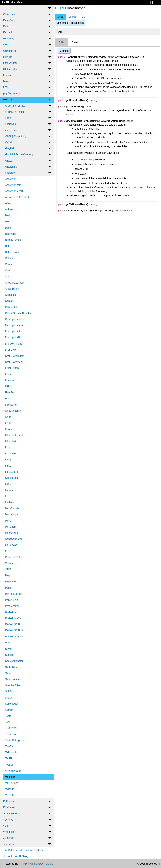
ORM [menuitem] (8, 569)
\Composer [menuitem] (9, 14)
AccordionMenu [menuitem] (14, 191)
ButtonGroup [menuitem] (12, 252)
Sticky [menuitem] (8, 698)
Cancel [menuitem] (9, 264)
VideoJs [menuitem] (10, 789)
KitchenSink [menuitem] (12, 478)
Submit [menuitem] (9, 710)
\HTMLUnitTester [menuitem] (15, 112)
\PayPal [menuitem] (9, 148)
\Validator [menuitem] (10, 173)
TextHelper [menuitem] (11, 728)
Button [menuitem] (9, 246)
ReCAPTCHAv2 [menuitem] (14, 630)
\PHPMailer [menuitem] (9, 801)
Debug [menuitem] (9, 301)
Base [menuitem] (8, 228)
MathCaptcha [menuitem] (13, 508)
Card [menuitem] (8, 270)
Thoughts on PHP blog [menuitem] (15, 856)
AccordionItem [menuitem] (13, 185)
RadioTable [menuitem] (11, 612)
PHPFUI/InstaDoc (12, 2)
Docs (60, 17)
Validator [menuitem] (10, 777)
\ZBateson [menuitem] (8, 838)
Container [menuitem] (11, 295)
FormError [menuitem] (11, 405)
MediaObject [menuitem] (12, 514)
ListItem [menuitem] (10, 502)
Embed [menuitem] (9, 374)
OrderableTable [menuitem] (14, 557)
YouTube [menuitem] (10, 795)
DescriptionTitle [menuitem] (14, 337)
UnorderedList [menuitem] (13, 771)
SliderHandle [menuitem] (12, 679)
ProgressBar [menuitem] (12, 606)
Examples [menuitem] (8, 844)
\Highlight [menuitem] (8, 57)
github (50, 864)
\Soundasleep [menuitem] (10, 814)
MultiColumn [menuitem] (12, 533)
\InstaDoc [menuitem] (10, 124)
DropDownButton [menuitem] (15, 356)
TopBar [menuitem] (9, 765)
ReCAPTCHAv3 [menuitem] (14, 637)
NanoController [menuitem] (14, 539)
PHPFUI (62, 8)
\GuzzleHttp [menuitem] (9, 51)
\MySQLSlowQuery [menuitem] (16, 136)
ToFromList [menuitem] (11, 752)
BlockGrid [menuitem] (11, 234)
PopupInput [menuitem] (12, 600)
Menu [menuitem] (8, 521)
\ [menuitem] (3, 8)
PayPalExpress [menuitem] (14, 594)
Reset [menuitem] (8, 643)
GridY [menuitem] (8, 423)
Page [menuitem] (8, 576)
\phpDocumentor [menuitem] (12, 93)
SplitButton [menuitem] (11, 691)
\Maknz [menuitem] (7, 81)
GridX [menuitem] (8, 417)
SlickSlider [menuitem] (11, 667)
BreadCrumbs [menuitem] (13, 240)
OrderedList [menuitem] (12, 563)
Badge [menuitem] (9, 216)
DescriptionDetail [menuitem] (15, 319)
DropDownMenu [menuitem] (14, 362)
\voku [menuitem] (6, 826)
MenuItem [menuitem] (11, 527)
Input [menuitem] (8, 466)
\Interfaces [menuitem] (11, 130)
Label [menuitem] (8, 484)
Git (83, 17)
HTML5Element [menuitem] (14, 435)
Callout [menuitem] (9, 258)
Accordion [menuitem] (11, 179)
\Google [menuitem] (7, 45)
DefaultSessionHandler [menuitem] (18, 313)
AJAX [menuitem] (8, 203)
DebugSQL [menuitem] (11, 307)
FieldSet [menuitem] (10, 393)
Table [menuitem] (8, 716)
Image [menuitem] (9, 460)
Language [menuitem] (11, 490)
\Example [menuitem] (8, 33)
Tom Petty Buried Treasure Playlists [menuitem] (23, 850)
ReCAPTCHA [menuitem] (13, 624)
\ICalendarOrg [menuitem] (11, 69)
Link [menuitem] (7, 496)
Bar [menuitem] (7, 222)
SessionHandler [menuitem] (14, 661)
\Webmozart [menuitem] (9, 832)
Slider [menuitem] (8, 673)
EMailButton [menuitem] (12, 368)
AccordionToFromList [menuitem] (17, 197)
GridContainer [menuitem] (13, 411)
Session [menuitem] (10, 655)
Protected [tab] (76, 42)
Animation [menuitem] (11, 209)
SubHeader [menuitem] (12, 704)
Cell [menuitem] (7, 277)
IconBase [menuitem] (10, 454)
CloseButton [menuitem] (12, 289)
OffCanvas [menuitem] (11, 545)
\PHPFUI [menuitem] (8, 100)
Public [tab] (62, 42)
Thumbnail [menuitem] (11, 734)
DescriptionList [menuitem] (13, 331)
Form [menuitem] (8, 399)
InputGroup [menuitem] (11, 472)
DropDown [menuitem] (11, 350)
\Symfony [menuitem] (8, 820)
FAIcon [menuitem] (9, 386)
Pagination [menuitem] (11, 582)
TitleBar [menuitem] (9, 746)
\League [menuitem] (7, 75)
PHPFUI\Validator (125, 211)
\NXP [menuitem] (5, 87)
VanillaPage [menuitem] (12, 783)
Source (72, 17)
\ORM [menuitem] (8, 142)
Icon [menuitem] (7, 447)
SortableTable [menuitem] (13, 685)
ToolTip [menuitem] (9, 759)
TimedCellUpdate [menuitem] (15, 740)
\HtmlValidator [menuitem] (10, 63)
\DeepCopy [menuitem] (9, 20)
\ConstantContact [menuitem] (15, 106)
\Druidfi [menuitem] (7, 26)
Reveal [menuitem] (9, 649)
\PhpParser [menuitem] (9, 807)
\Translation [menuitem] (12, 167)
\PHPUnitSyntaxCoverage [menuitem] (20, 154)
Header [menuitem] (9, 429)
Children (61, 32)
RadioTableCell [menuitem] (14, 618)
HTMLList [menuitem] (10, 441)
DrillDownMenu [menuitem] (14, 344)
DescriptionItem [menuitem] (14, 325)
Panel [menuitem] (8, 588)
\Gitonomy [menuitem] (8, 39)
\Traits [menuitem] (9, 161)
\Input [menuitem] (8, 118)
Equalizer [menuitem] (10, 380)
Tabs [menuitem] (8, 722)
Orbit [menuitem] (8, 551)
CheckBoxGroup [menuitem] (14, 283)
